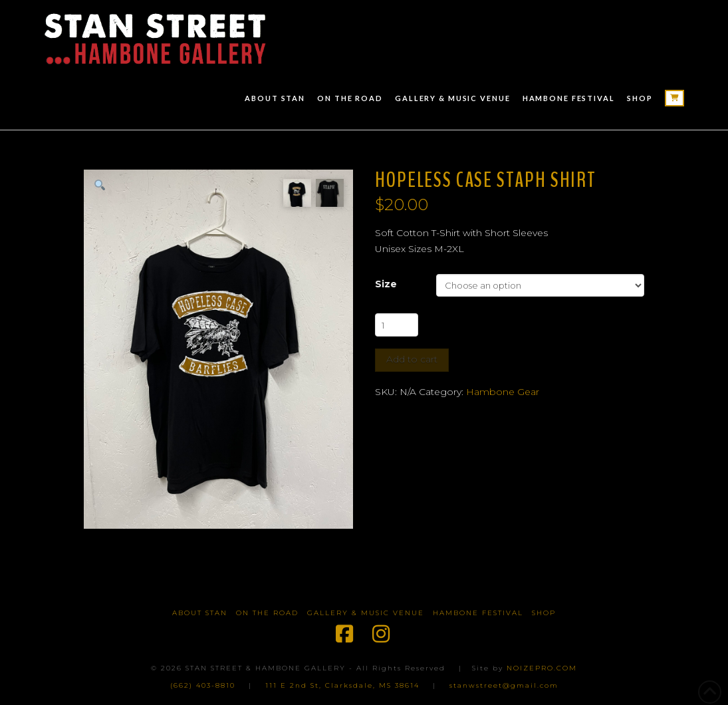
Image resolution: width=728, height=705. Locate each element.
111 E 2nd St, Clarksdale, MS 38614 (342, 685)
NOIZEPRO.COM (542, 668)
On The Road (267, 613)
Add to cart (412, 359)
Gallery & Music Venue (366, 613)
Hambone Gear (503, 392)
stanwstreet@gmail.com (504, 685)
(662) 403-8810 (203, 685)
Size (386, 284)
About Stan (200, 613)
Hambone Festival (478, 613)
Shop (544, 613)
